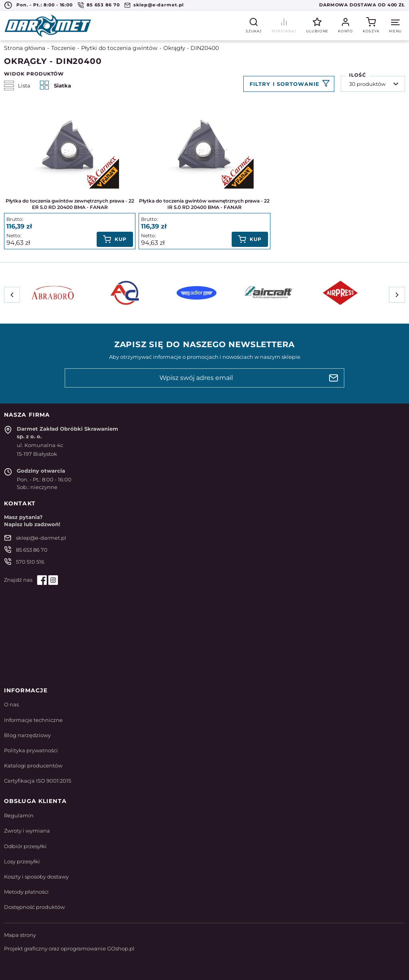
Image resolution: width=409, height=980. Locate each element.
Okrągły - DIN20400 (191, 48)
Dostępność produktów (34, 907)
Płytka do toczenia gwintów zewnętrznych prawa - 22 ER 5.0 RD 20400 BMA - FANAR (70, 204)
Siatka (56, 85)
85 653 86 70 (103, 5)
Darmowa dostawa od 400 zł (362, 5)
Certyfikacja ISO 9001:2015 (38, 781)
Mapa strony (20, 935)
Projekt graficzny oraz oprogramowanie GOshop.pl (69, 948)
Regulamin (19, 815)
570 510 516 (30, 562)
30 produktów (367, 84)
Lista (17, 85)
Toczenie (63, 48)
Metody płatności (26, 892)
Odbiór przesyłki (25, 846)
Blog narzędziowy (27, 735)
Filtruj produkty (289, 84)
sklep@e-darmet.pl (159, 5)
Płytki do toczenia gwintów (119, 48)
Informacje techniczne (33, 720)
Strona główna (25, 48)
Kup (121, 239)
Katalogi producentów (33, 765)
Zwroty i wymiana (27, 831)
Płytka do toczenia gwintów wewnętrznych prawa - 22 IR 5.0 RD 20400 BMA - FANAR (204, 204)
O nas (11, 704)
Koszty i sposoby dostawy (36, 877)
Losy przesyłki (22, 861)
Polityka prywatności (31, 750)
